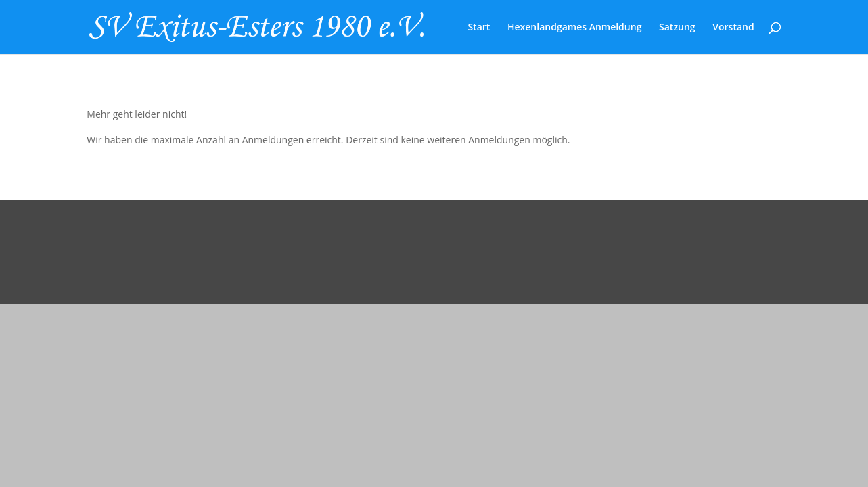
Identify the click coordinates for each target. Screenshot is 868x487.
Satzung (677, 28)
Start (479, 28)
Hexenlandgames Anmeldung (574, 28)
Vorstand (733, 28)
